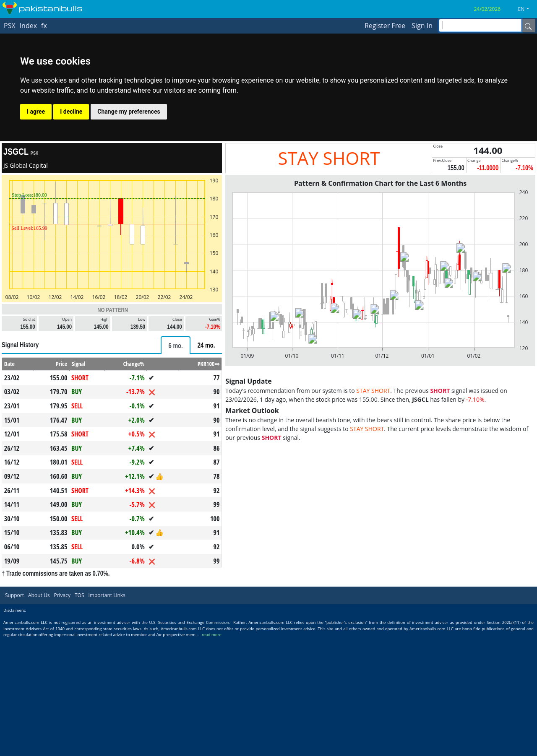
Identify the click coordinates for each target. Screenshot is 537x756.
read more (212, 635)
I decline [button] (71, 112)
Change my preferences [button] (129, 112)
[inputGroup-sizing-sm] (480, 25)
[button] (527, 9)
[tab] (175, 345)
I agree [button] (36, 112)
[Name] (528, 26)
